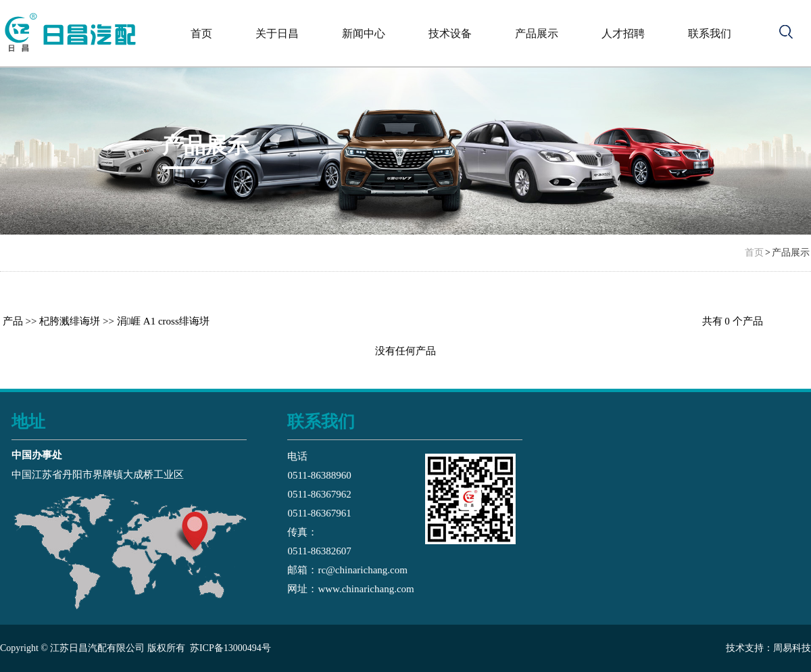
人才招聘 (623, 33)
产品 (13, 321)
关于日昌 (277, 33)
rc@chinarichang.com (363, 570)
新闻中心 (364, 33)
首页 (201, 33)
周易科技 (792, 648)
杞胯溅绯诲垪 (70, 321)
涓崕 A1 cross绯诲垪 (163, 321)
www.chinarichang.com (366, 589)
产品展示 (537, 33)
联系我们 (710, 33)
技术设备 (450, 33)
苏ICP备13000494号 (230, 648)
